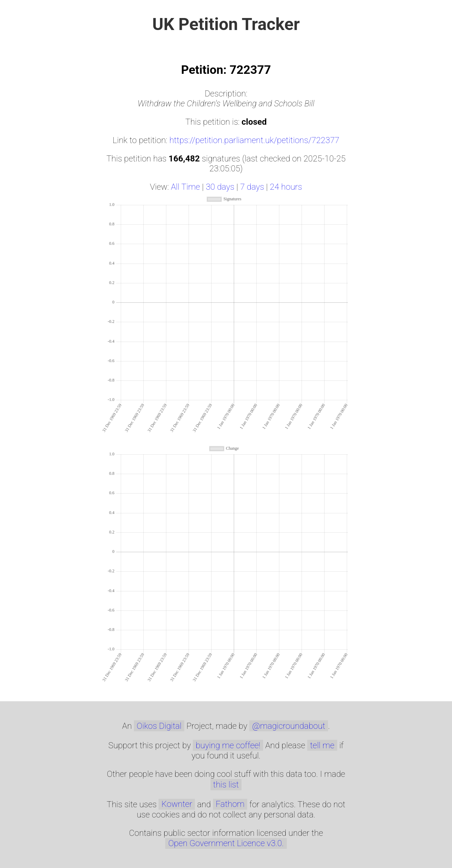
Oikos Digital (159, 726)
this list (226, 785)
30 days (220, 187)
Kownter (177, 804)
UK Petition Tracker (226, 24)
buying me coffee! (228, 745)
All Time (185, 187)
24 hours (286, 187)
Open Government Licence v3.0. (226, 843)
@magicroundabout (289, 726)
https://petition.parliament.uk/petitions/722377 (254, 140)
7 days (252, 187)
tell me (322, 745)
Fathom (230, 804)
